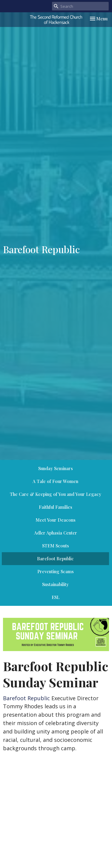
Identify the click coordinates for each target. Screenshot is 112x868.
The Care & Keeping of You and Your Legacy (56, 494)
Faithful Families (56, 507)
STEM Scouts (56, 546)
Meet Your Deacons (56, 520)
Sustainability (55, 584)
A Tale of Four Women (55, 481)
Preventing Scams (56, 571)
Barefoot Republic (55, 558)
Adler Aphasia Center (56, 533)
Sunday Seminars (56, 468)
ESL (56, 597)
